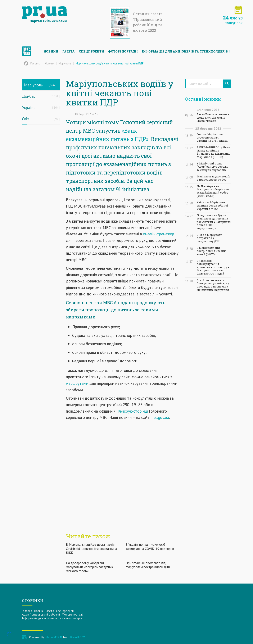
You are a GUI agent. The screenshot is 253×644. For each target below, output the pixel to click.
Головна (27, 611)
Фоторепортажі (123, 51)
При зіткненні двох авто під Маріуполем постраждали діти (148, 565)
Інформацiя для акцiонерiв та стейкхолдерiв (185, 51)
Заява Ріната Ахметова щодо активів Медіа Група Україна (213, 118)
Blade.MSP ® (54, 637)
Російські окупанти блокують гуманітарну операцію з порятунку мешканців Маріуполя (213, 285)
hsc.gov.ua (160, 417)
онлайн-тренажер (159, 234)
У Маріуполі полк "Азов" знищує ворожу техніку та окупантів (212, 167)
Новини (51, 51)
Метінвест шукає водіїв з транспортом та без (214, 178)
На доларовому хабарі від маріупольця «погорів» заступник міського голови (89, 567)
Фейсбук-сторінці (132, 411)
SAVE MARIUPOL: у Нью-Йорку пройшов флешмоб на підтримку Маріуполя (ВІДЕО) (213, 152)
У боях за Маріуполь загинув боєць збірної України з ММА (212, 206)
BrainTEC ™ (78, 637)
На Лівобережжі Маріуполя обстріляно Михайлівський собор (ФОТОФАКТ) (213, 191)
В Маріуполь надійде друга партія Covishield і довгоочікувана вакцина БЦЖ (91, 548)
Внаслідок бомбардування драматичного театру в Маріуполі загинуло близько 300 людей (213, 267)
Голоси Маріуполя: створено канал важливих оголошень (212, 138)
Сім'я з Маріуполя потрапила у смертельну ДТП (210, 238)
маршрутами (77, 383)
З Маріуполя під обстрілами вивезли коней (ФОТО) (211, 251)
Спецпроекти (91, 51)
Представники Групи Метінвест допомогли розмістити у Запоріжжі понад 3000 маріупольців (214, 222)
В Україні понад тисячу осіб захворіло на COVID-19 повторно (150, 546)
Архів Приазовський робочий (41, 614)
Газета (69, 51)
